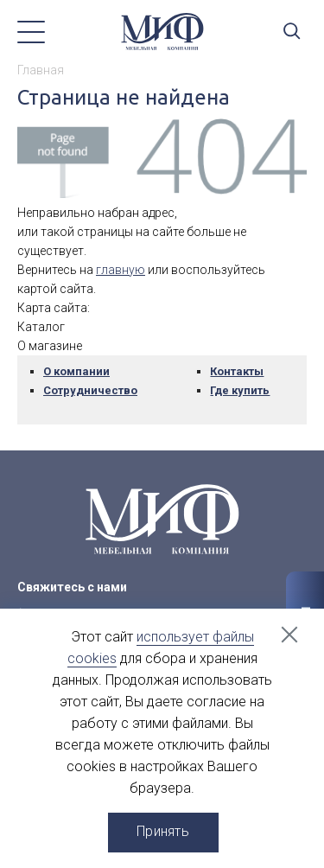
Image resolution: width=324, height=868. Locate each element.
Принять (163, 831)
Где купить (240, 390)
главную (121, 270)
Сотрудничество (90, 390)
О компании (76, 371)
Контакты (237, 371)
